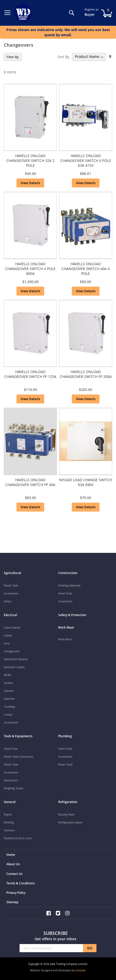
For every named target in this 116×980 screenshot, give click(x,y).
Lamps (8, 714)
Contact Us (14, 874)
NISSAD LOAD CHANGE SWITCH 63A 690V (86, 482)
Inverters (9, 830)
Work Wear (65, 639)
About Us (13, 864)
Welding (9, 822)
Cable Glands (12, 627)
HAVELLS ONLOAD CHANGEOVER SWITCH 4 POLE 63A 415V (86, 161)
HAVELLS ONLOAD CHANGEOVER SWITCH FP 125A (30, 374)
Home (11, 855)
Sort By (63, 56)
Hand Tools (65, 593)
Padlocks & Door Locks (18, 838)
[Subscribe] (90, 948)
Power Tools (11, 585)
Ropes (8, 814)
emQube (81, 970)
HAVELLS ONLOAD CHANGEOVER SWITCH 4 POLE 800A (30, 269)
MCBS (7, 675)
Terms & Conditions (21, 883)
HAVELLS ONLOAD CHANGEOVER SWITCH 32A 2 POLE (30, 161)
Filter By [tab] (13, 57)
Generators (11, 780)
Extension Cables (14, 667)
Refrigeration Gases (70, 822)
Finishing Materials (69, 585)
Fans (7, 643)
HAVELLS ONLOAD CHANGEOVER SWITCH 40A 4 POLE (86, 269)
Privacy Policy (16, 893)
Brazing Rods (66, 814)
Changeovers (12, 651)
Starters (9, 691)
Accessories (11, 593)
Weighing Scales (14, 788)
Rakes (7, 601)
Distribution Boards (16, 659)
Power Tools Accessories (19, 756)
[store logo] (24, 13)
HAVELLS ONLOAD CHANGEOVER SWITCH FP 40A (30, 482)
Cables (8, 635)
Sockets (9, 683)
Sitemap (12, 902)
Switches (9, 699)
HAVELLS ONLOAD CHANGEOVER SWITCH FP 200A (86, 374)
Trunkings (10, 707)
